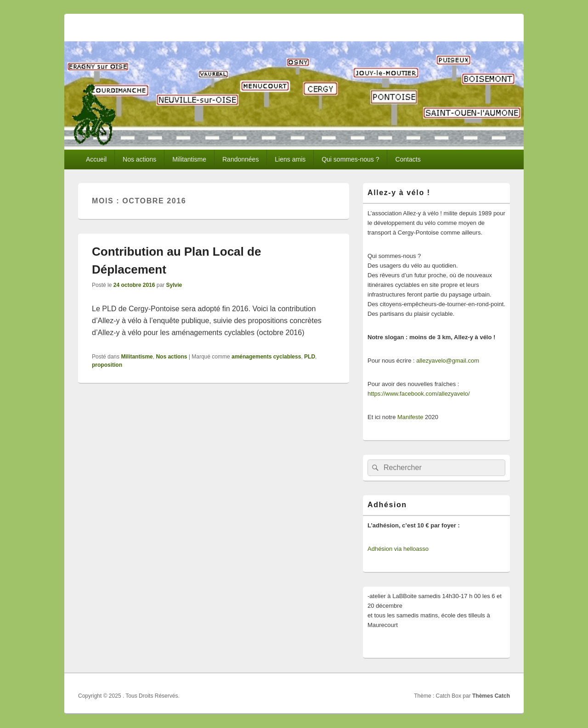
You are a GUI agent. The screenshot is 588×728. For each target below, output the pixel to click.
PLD (310, 357)
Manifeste (410, 417)
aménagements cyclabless (266, 357)
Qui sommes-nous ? (350, 159)
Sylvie (174, 285)
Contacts (408, 159)
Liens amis (290, 159)
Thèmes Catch (491, 696)
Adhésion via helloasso (398, 549)
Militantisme (189, 159)
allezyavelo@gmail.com (448, 361)
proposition (107, 365)
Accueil (96, 159)
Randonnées (240, 159)
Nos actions (139, 159)
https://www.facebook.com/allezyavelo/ (419, 394)
